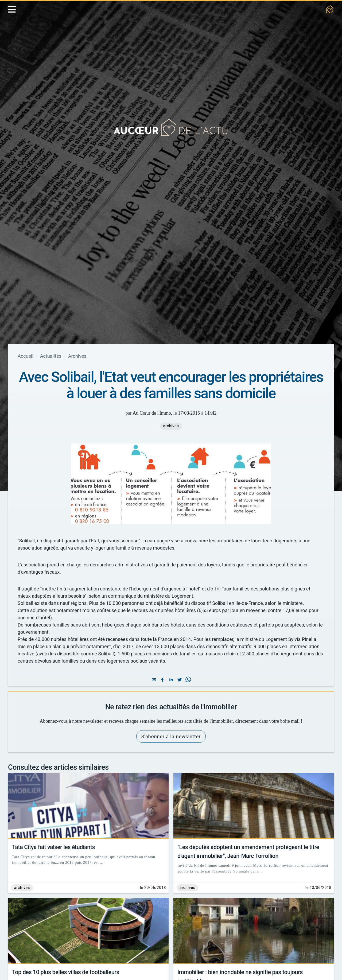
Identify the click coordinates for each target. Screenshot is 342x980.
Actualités (54, 356)
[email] (154, 704)
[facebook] (162, 704)
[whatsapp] (188, 704)
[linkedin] (171, 704)
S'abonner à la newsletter (171, 767)
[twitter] (180, 704)
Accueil (26, 356)
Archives (83, 356)
